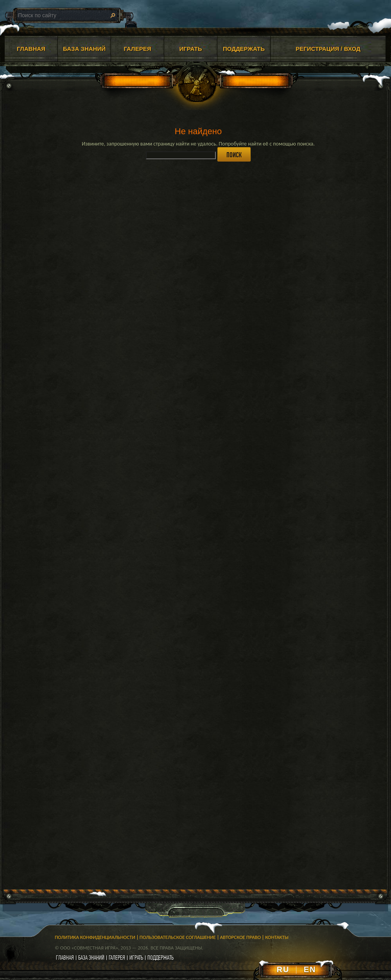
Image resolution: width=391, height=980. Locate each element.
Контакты (277, 937)
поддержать (161, 958)
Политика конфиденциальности (95, 937)
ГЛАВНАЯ (31, 49)
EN (310, 969)
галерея (117, 958)
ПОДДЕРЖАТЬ (244, 49)
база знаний (91, 958)
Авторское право (241, 937)
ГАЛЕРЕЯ (138, 49)
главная (65, 958)
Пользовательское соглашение (178, 937)
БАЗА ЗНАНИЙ (84, 49)
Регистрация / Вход (328, 49)
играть (136, 958)
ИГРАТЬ (190, 49)
